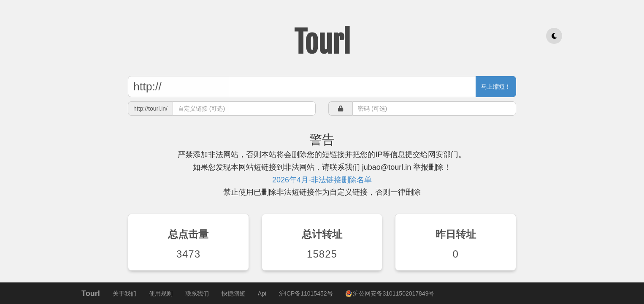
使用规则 (161, 293)
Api (262, 293)
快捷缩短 (233, 293)
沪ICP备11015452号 (306, 293)
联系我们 (197, 293)
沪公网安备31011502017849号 (390, 293)
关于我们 (124, 293)
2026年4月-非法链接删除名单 (322, 180)
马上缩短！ (496, 87)
